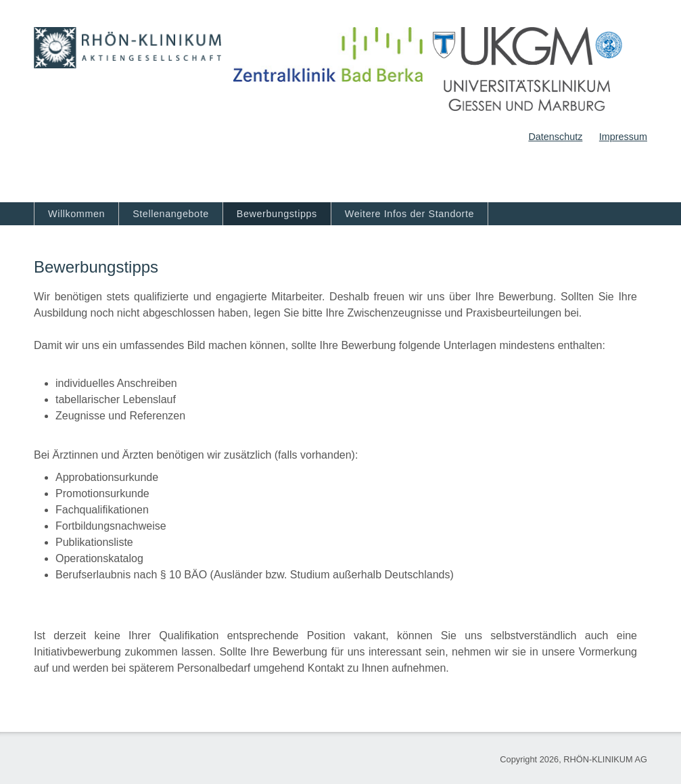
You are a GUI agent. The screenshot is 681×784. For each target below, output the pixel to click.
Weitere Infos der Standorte (409, 214)
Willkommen (76, 214)
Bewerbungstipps (277, 214)
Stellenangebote (171, 214)
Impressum (623, 137)
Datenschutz (555, 137)
